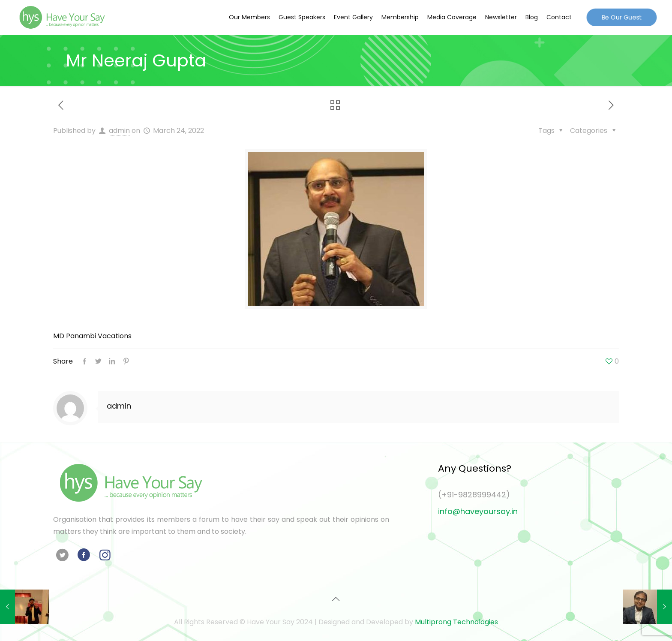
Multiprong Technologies (456, 622)
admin (119, 131)
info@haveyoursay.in (478, 511)
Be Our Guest (622, 17)
